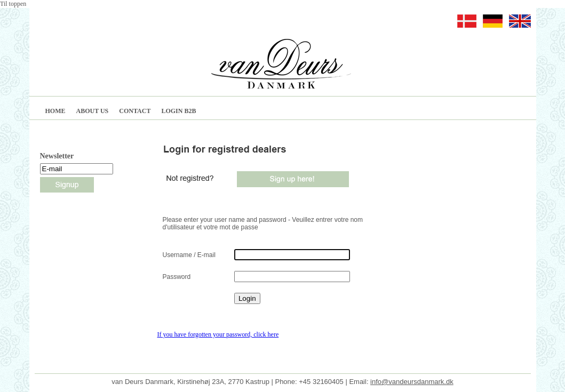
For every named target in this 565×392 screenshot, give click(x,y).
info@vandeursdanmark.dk (412, 374)
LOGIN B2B (178, 111)
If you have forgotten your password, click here (218, 334)
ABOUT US (93, 111)
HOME (55, 111)
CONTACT (135, 111)
